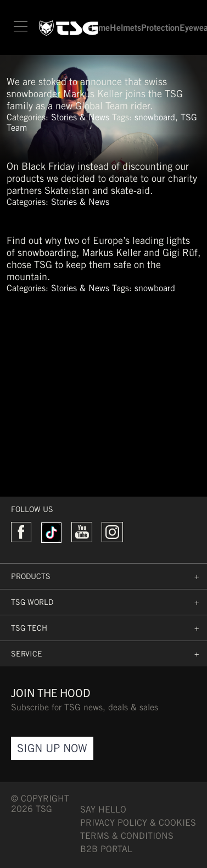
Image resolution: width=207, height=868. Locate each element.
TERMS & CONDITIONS (127, 836)
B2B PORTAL (106, 849)
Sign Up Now (52, 748)
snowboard (155, 117)
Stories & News (80, 117)
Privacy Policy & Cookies (138, 823)
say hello (103, 809)
